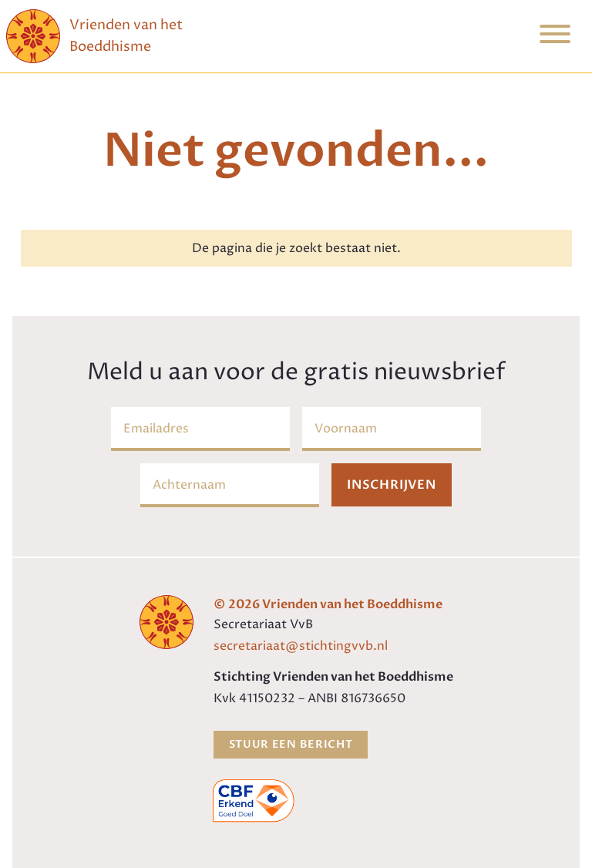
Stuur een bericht (291, 744)
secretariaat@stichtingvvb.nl (301, 646)
